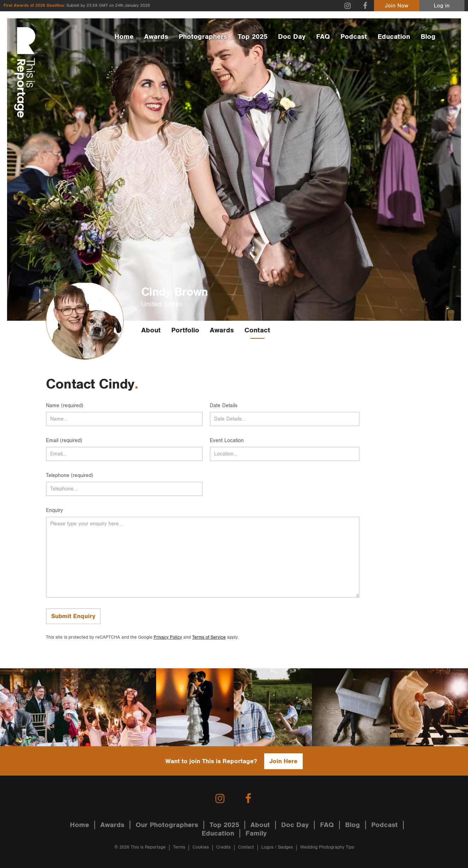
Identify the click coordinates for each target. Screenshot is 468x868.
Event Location (227, 441)
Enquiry (54, 510)
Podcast (354, 37)
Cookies (201, 847)
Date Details (224, 406)
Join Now (397, 6)
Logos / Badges (277, 847)
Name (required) (65, 406)
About (151, 330)
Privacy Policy (168, 637)
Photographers (203, 37)
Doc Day (292, 37)
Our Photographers (167, 825)
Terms (179, 847)
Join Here (283, 761)
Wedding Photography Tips (327, 847)
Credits (223, 847)
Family (256, 833)
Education (394, 37)
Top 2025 (253, 37)
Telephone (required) (70, 475)
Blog (428, 37)
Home (124, 37)
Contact (257, 330)
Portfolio (185, 330)
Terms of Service (209, 637)
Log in (442, 6)
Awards (156, 37)
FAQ (323, 37)
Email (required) (64, 441)
